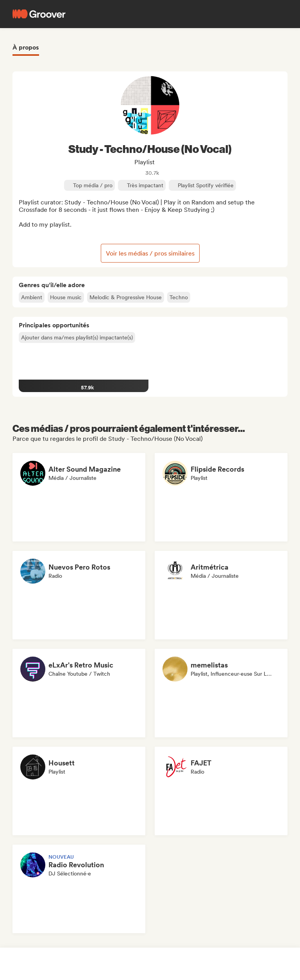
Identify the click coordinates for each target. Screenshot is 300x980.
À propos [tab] (26, 47)
